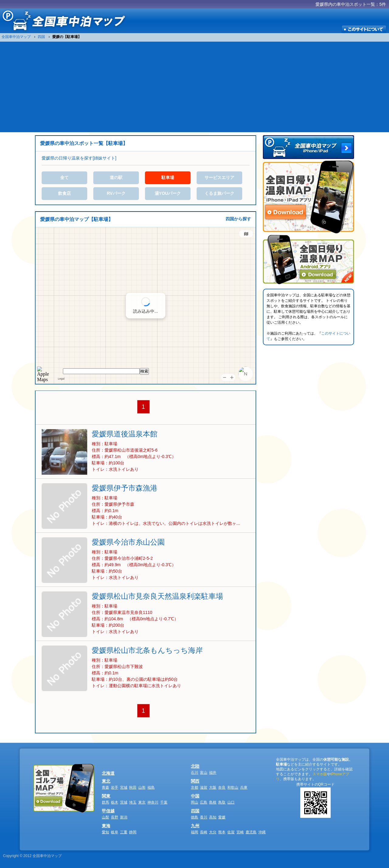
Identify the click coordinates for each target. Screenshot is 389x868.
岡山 (194, 802)
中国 (195, 796)
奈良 (222, 787)
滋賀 (204, 787)
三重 (124, 832)
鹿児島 (251, 832)
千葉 (164, 802)
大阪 (213, 787)
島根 (213, 802)
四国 (195, 811)
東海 (106, 826)
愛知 (105, 832)
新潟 (124, 817)
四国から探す (238, 219)
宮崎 (240, 832)
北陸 (195, 766)
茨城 (124, 802)
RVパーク (116, 193)
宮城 (124, 787)
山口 (231, 802)
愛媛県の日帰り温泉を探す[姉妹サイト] (79, 158)
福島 (151, 787)
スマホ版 (320, 774)
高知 (213, 817)
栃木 (115, 802)
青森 (105, 787)
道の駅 (116, 177)
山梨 (105, 817)
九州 (195, 826)
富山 (204, 773)
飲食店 (64, 193)
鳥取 (222, 802)
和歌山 (233, 787)
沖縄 (262, 832)
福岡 (194, 832)
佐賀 (231, 832)
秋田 (133, 787)
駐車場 (168, 177)
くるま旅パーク (219, 193)
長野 (115, 817)
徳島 (194, 817)
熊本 (222, 832)
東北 (106, 781)
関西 (195, 781)
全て (64, 177)
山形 (142, 787)
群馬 (105, 802)
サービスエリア (219, 177)
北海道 (108, 773)
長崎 (204, 832)
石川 (194, 773)
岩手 (115, 787)
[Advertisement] (194, 87)
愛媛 (222, 817)
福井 (213, 773)
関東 (106, 796)
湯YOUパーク (168, 193)
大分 (213, 832)
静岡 (133, 832)
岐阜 (115, 832)
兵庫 (244, 787)
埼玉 (133, 802)
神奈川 (153, 802)
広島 (204, 802)
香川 (204, 817)
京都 (194, 787)
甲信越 (108, 811)
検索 (144, 371)
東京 (142, 802)
